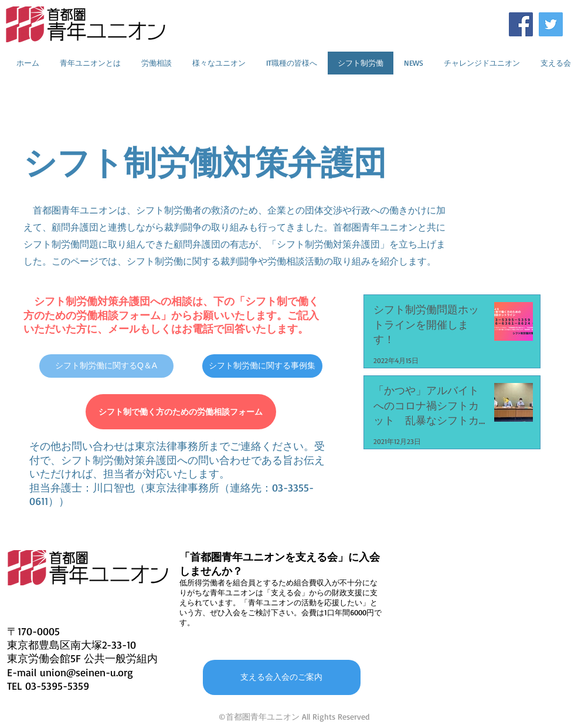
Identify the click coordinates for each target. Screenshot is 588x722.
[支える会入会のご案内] (282, 677)
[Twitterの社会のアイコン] (551, 24)
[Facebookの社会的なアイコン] (521, 24)
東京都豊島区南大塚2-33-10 (72, 645)
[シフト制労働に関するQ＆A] (106, 366)
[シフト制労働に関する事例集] (262, 366)
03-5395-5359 (57, 686)
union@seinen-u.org (86, 672)
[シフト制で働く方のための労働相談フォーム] (181, 412)
